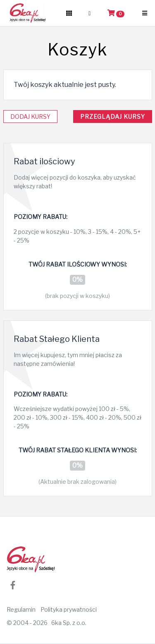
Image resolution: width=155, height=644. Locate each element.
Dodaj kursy (30, 117)
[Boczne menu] (145, 13)
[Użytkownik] (89, 13)
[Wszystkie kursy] (69, 13)
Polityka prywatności (69, 609)
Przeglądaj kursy (113, 117)
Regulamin (21, 609)
